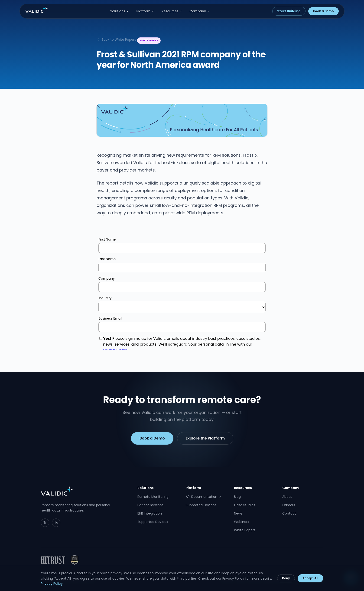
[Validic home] (36, 10)
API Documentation (203, 497)
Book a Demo (323, 11)
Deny (286, 578)
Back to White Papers (116, 40)
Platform (145, 11)
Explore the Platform (205, 439)
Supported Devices (153, 522)
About (287, 497)
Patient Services (150, 505)
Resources (172, 11)
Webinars (242, 522)
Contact (289, 513)
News (238, 513)
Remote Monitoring (153, 497)
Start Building (289, 11)
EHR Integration (150, 513)
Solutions (120, 11)
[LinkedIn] (56, 523)
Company (200, 11)
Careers (289, 505)
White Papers (245, 530)
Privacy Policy (52, 584)
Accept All (310, 578)
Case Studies (245, 505)
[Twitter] (45, 523)
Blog (237, 497)
